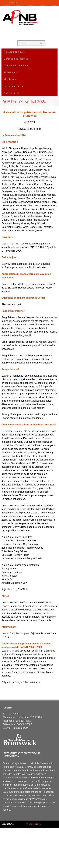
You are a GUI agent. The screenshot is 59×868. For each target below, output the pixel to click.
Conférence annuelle (16, 65)
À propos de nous (15, 52)
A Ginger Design (34, 824)
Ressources (11, 72)
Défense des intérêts (17, 59)
